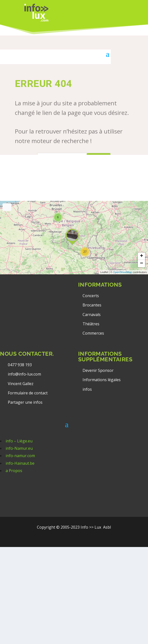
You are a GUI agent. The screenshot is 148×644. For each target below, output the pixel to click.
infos (88, 389)
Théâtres (91, 324)
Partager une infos (25, 402)
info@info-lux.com (24, 374)
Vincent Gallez (21, 384)
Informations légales (102, 380)
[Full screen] (7, 207)
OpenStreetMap (123, 272)
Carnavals (92, 315)
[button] (85, 252)
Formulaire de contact (28, 393)
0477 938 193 (20, 365)
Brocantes (92, 305)
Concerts (91, 296)
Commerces (93, 333)
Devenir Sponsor (98, 370)
